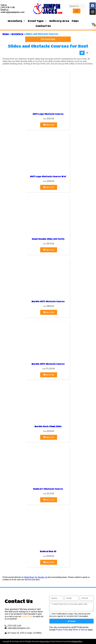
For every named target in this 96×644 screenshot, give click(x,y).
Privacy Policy (62, 630)
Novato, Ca (43, 577)
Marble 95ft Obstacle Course (48, 364)
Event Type (37, 21)
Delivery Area (59, 21)
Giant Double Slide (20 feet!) (48, 239)
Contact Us (43, 26)
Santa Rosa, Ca (31, 577)
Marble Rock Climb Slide (48, 426)
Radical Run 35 (48, 551)
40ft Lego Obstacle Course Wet (48, 176)
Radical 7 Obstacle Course (48, 489)
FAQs (75, 21)
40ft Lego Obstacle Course (48, 114)
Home (6, 34)
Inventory (17, 21)
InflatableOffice (77, 641)
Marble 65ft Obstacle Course (48, 301)
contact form (27, 616)
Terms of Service (80, 630)
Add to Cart (49, 125)
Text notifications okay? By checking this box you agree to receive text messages (70, 615)
